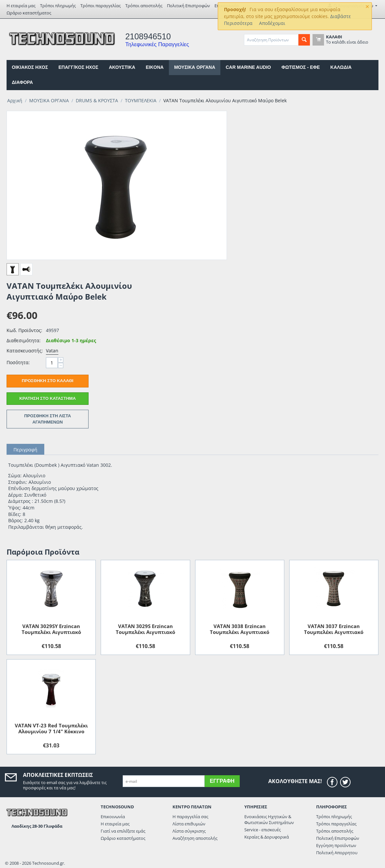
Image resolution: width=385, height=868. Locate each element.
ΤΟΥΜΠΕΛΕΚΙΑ (141, 100)
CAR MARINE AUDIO (248, 67)
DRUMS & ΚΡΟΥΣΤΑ (97, 100)
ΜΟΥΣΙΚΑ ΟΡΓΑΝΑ (195, 67)
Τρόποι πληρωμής (58, 6)
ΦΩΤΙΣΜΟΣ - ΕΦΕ (301, 67)
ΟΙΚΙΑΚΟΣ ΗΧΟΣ (30, 67)
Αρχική (15, 100)
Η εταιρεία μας (21, 6)
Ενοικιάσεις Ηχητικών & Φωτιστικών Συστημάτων (269, 819)
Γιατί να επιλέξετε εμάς (123, 831)
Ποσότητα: (18, 362)
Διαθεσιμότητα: (24, 340)
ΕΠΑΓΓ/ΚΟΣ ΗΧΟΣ (78, 67)
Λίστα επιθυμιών (189, 824)
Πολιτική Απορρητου (337, 853)
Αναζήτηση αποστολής (195, 838)
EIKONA (154, 67)
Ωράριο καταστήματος (29, 13)
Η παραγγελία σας (190, 817)
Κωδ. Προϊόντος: (24, 330)
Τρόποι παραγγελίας (101, 6)
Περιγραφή (25, 450)
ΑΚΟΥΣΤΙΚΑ (122, 67)
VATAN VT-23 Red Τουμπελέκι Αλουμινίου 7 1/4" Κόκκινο (51, 728)
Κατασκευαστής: (25, 351)
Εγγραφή (222, 781)
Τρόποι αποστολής (144, 6)
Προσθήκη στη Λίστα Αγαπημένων (48, 419)
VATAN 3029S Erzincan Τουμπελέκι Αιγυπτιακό (145, 629)
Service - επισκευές (263, 830)
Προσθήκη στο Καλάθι (47, 381)
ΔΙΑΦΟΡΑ (22, 82)
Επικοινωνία (113, 817)
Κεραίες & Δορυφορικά (267, 837)
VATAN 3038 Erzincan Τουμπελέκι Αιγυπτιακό (240, 629)
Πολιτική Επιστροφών (188, 6)
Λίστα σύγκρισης (189, 831)
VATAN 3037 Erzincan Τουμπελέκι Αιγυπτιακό (334, 629)
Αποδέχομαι (272, 23)
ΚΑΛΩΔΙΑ (341, 67)
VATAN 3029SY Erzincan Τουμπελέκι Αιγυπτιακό (51, 629)
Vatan (52, 351)
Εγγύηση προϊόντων (336, 845)
